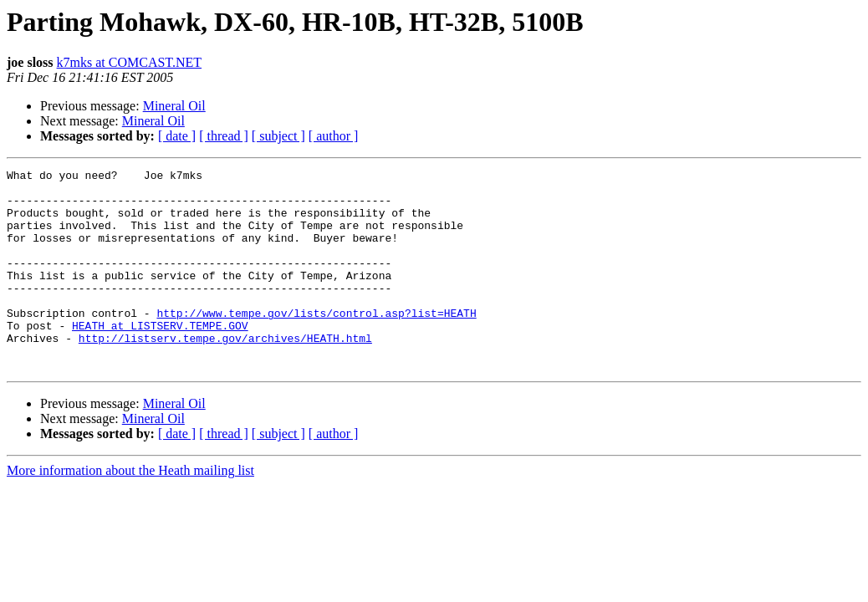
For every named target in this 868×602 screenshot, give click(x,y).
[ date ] (177, 136)
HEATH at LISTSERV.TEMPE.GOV (160, 358)
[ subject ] (278, 136)
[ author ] (334, 136)
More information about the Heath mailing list (130, 510)
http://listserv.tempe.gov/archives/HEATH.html (225, 373)
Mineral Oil (174, 106)
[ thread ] (224, 136)
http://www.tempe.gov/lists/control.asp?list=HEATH (316, 343)
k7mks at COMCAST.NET (129, 62)
